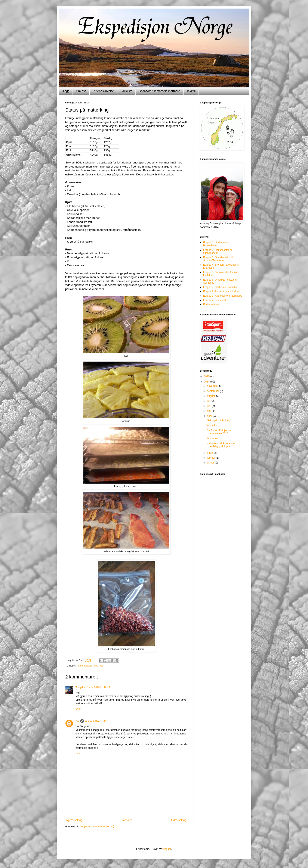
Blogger (167, 849)
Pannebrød (213, 438)
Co (77, 721)
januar (211, 463)
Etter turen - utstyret (215, 300)
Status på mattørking (218, 420)
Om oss (81, 91)
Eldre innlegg (179, 820)
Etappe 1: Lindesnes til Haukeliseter (216, 244)
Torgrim (80, 687)
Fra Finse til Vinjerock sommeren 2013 (219, 432)
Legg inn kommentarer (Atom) (97, 826)
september (213, 391)
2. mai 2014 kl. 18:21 (98, 687)
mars (210, 453)
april (210, 416)
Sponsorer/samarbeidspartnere (159, 91)
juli (209, 401)
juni (209, 406)
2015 (207, 377)
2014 (207, 382)
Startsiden (127, 820)
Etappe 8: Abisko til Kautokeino (221, 291)
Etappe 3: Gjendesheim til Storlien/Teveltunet (218, 259)
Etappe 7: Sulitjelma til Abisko (220, 287)
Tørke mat (97, 666)
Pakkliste (126, 91)
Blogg (66, 91)
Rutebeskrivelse (103, 91)
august (211, 396)
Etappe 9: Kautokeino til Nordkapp (223, 296)
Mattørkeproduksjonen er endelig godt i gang (221, 445)
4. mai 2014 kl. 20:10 (97, 721)
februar (211, 458)
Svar (78, 709)
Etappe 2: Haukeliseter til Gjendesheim (217, 252)
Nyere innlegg (74, 820)
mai (210, 411)
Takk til (191, 91)
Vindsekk (212, 425)
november (213, 386)
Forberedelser (84, 666)
